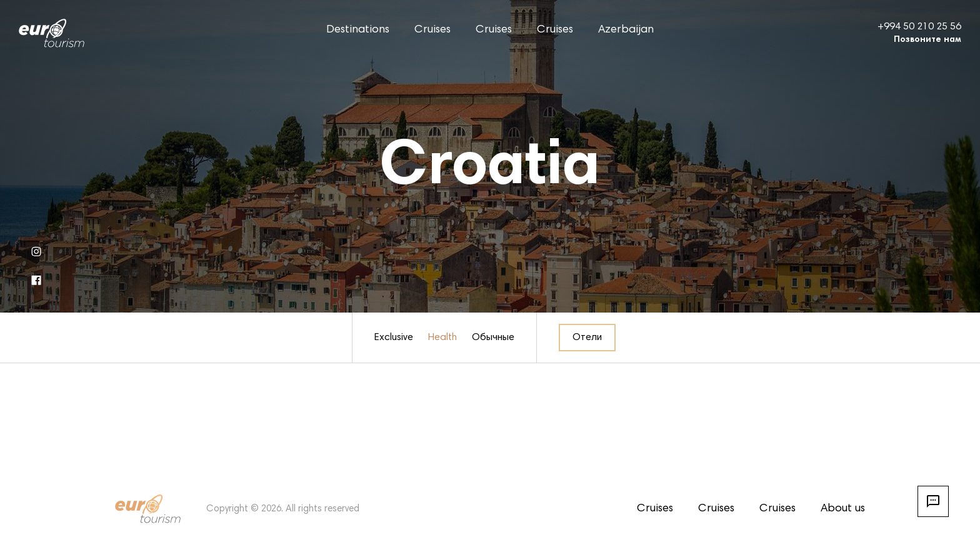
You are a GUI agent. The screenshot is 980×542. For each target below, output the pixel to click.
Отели (587, 338)
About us (843, 509)
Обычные (493, 338)
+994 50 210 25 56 (919, 27)
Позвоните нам (927, 40)
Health (442, 338)
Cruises (432, 30)
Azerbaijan (626, 30)
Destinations (358, 30)
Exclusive (394, 338)
